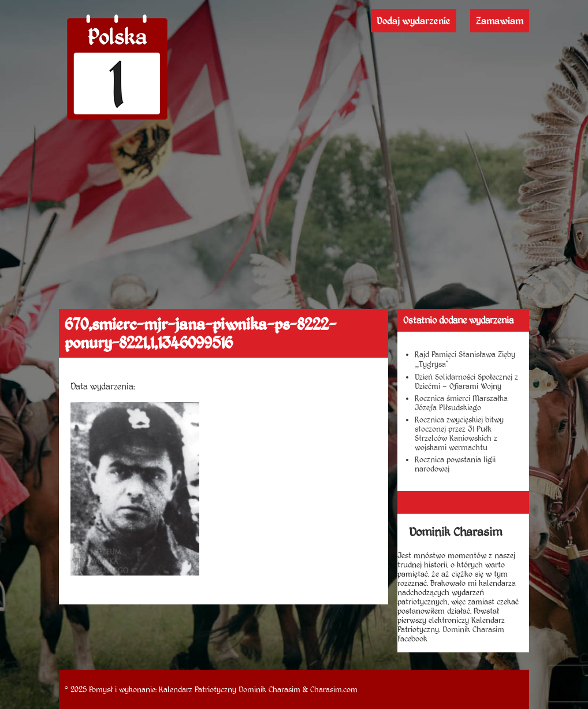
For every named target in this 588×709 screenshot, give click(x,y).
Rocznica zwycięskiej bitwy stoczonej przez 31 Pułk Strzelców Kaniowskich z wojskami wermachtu (459, 433)
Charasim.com (334, 689)
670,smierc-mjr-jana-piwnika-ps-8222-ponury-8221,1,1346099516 (200, 333)
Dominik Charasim (269, 689)
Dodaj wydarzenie (414, 21)
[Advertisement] (294, 222)
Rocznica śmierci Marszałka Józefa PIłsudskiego (461, 403)
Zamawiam (500, 21)
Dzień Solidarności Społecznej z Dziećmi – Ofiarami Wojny (466, 381)
